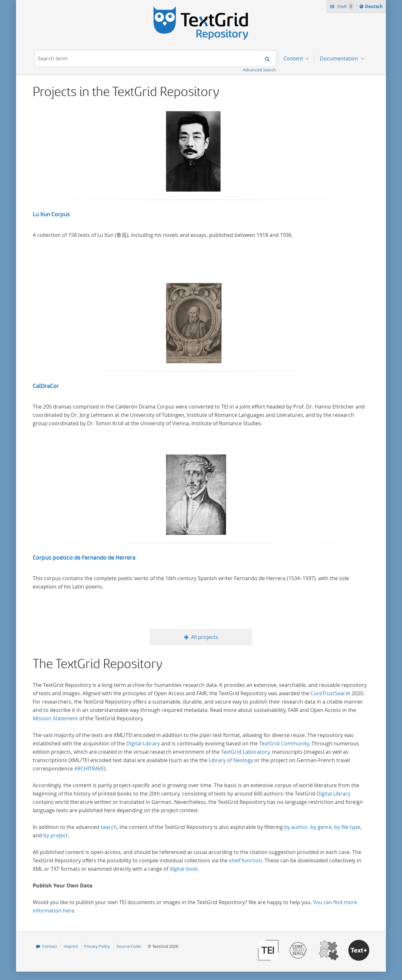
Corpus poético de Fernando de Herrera (84, 558)
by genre (321, 827)
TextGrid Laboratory (245, 752)
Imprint (71, 946)
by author (296, 827)
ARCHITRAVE (89, 769)
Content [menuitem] (294, 58)
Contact (50, 946)
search (109, 827)
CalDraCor (46, 386)
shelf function (245, 860)
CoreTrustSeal (328, 693)
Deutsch (375, 7)
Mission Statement (55, 718)
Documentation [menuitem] (340, 58)
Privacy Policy (97, 946)
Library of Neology (231, 760)
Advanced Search (259, 70)
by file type (347, 827)
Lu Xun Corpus (51, 214)
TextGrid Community (284, 743)
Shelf (345, 6)
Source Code (129, 946)
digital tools (184, 869)
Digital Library (143, 743)
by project (56, 835)
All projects (205, 637)
